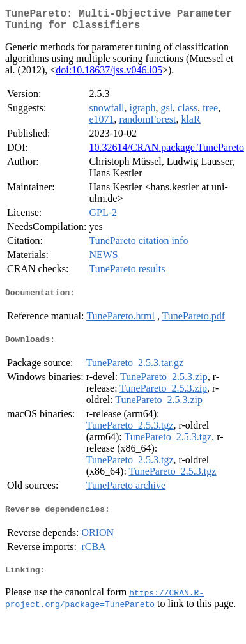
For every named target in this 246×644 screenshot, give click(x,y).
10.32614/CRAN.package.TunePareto (166, 152)
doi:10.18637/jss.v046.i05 (109, 75)
